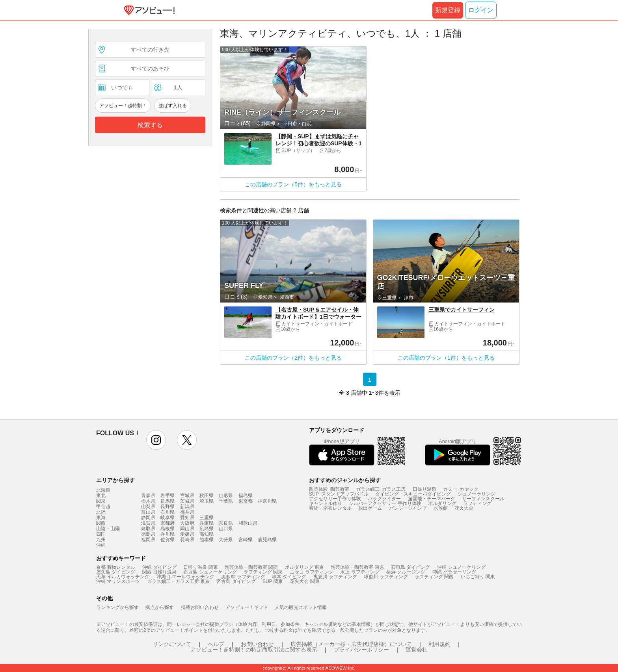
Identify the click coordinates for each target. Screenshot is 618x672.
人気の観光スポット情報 (301, 607)
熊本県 (207, 540)
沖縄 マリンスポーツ (118, 581)
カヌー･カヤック (461, 489)
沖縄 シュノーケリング (461, 567)
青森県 (148, 496)
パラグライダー (384, 499)
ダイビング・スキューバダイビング (413, 494)
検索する (150, 125)
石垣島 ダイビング (410, 567)
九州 (101, 540)
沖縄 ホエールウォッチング (185, 577)
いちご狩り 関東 (478, 577)
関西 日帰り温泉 (159, 572)
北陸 (101, 512)
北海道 (103, 490)
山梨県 (148, 507)
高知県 (207, 534)
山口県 (226, 529)
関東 (101, 501)
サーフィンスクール (483, 499)
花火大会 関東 (304, 581)
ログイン (481, 10)
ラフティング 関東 (263, 572)
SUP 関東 (273, 581)
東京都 (246, 501)
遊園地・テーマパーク (432, 499)
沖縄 (101, 545)
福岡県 (148, 540)
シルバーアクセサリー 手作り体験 (385, 503)
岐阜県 (168, 518)
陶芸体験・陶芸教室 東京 (357, 567)
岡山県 (187, 529)
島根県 (168, 529)
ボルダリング (442, 503)
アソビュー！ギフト (247, 607)
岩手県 (168, 496)
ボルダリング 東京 (304, 567)
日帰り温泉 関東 (200, 567)
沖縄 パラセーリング (454, 572)
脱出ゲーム (370, 508)
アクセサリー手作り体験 (335, 499)
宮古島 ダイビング (236, 581)
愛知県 (187, 518)
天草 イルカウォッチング (123, 577)
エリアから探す (115, 480)
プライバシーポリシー (361, 650)
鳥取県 (148, 529)
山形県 (226, 496)
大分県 (226, 540)
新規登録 (448, 10)
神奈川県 (267, 501)
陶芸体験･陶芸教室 (329, 489)
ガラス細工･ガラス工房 (381, 489)
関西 (101, 523)
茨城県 (187, 501)
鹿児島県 (267, 540)
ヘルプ (216, 644)
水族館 (441, 508)
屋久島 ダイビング (116, 572)
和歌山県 (248, 523)
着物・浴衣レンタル (330, 508)
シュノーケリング (477, 494)
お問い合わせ (257, 644)
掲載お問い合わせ (200, 607)
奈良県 (226, 523)
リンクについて (172, 644)
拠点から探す (160, 607)
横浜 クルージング (406, 572)
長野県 (168, 507)
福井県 (187, 512)
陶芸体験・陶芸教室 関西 (251, 567)
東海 (101, 518)
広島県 (207, 529)
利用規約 (439, 644)
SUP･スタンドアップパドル (339, 494)
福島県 (246, 496)
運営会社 (417, 650)
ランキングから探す (117, 607)
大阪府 (187, 523)
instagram (156, 440)
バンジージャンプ (408, 508)
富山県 (148, 512)
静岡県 (148, 518)
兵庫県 (207, 523)
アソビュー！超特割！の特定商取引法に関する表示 (254, 650)
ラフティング (477, 503)
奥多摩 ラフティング (243, 577)
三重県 (207, 518)
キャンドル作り (326, 503)
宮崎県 (246, 540)
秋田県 (207, 496)
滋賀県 (148, 523)
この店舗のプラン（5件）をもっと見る (293, 184)
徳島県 (148, 534)
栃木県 (148, 501)
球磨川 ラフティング (386, 577)
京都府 (168, 523)
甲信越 (103, 507)
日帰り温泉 (424, 489)
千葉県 (226, 501)
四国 (101, 534)
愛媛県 (187, 534)
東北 (101, 496)
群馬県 (168, 501)
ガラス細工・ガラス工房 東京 (178, 581)
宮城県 (187, 496)
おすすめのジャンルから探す (345, 480)
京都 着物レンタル (116, 567)
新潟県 (187, 507)
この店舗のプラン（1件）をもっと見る (446, 358)
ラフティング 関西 (434, 577)
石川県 (168, 512)
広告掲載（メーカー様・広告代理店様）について (351, 644)
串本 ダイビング (289, 577)
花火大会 (464, 508)
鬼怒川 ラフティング (335, 577)
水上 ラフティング (360, 572)
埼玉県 (207, 501)
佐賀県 (168, 540)
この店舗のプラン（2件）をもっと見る (293, 358)
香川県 (168, 534)
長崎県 (187, 540)
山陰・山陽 (108, 529)
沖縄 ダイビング (159, 567)
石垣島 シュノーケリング (210, 572)
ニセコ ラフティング (312, 572)
